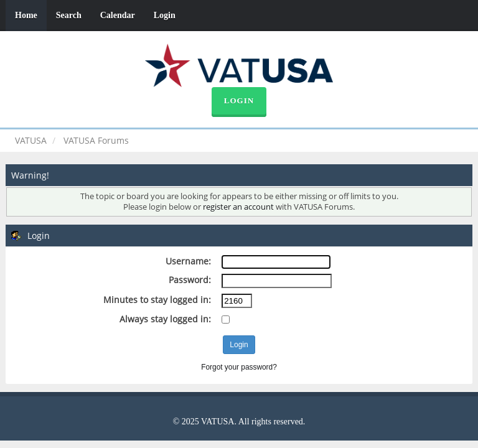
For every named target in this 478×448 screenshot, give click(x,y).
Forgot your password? (239, 367)
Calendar (118, 15)
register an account (238, 207)
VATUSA (31, 140)
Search (69, 15)
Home (26, 15)
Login (165, 15)
